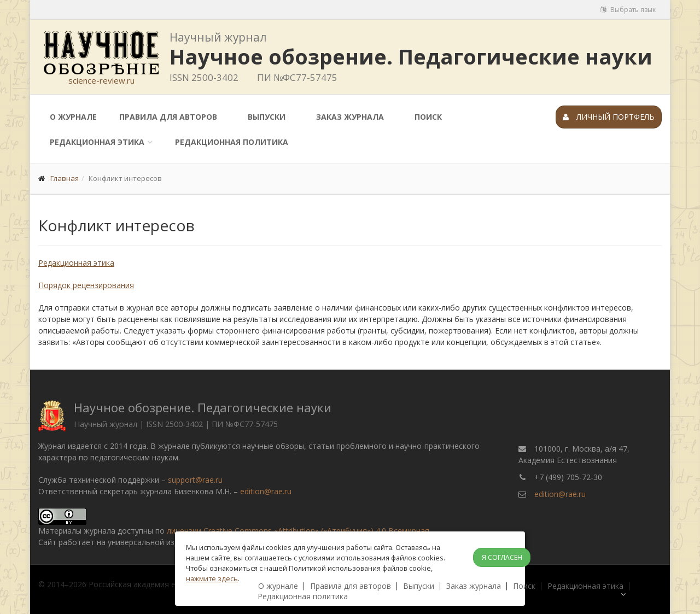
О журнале (73, 117)
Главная (65, 178)
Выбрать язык (628, 10)
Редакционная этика (97, 142)
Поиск (428, 117)
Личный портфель (609, 117)
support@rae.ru (195, 480)
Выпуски (267, 117)
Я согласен (502, 557)
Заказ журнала (350, 117)
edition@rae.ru (266, 491)
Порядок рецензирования (86, 285)
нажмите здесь (212, 578)
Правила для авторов (168, 117)
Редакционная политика (232, 142)
